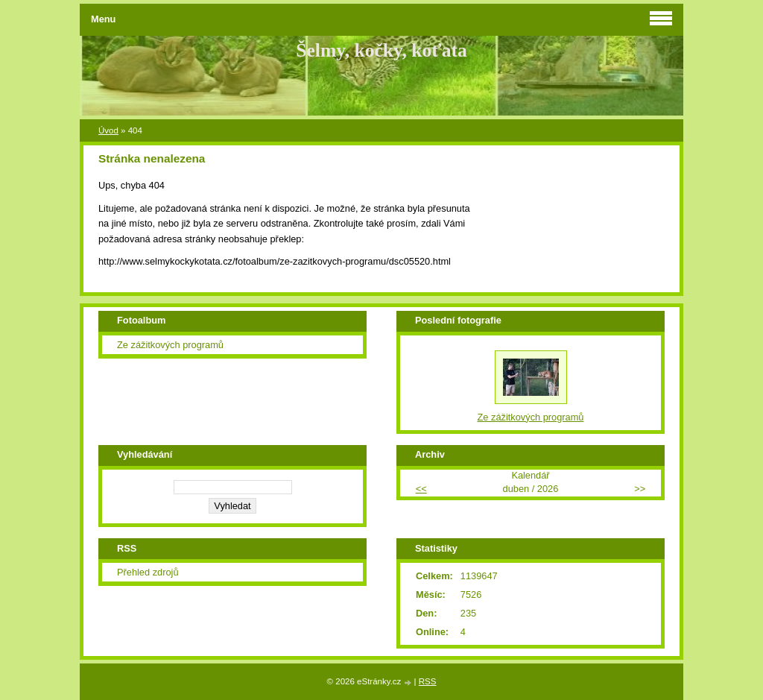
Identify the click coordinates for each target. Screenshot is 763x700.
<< (421, 489)
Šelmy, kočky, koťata (381, 50)
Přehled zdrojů (148, 572)
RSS (428, 681)
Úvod (108, 130)
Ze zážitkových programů (170, 345)
